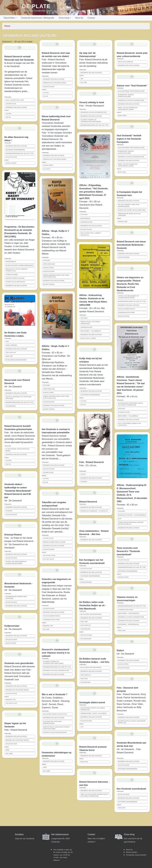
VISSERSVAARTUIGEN (126, 610)
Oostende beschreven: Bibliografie (38, 18)
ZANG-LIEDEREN (11, 345)
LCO (82, 727)
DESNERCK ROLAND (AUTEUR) (16, 107)
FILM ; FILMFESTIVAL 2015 (15, 100)
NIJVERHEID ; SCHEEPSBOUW (128, 624)
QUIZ (120, 519)
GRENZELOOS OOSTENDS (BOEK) (17, 690)
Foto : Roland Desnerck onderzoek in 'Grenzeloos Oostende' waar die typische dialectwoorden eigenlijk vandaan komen (56, 66)
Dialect (120, 650)
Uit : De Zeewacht (13, 387)
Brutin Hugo (122, 172)
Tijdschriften (9, 18)
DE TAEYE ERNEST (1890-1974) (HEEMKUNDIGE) (129, 205)
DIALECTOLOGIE (11, 157)
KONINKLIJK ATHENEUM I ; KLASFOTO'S (94, 511)
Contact (91, 18)
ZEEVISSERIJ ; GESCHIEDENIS (129, 613)
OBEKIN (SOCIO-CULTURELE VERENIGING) (90, 323)
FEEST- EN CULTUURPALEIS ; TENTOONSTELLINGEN (128, 109)
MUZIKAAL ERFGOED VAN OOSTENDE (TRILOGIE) (19, 398)
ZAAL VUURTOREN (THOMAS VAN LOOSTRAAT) (129, 424)
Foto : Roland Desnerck (16, 730)
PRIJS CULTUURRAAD (125, 62)
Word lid (79, 18)
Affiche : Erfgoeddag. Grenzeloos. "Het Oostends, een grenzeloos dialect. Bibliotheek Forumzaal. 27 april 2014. (94, 192)
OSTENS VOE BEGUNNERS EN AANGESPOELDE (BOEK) (16, 562)
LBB (82, 79)
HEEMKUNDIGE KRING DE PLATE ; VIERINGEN (130, 215)
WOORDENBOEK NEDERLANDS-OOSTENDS (16, 598)
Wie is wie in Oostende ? (55, 694)
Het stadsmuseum (60, 834)
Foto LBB (46, 629)
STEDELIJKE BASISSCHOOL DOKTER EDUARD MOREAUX (131, 523)
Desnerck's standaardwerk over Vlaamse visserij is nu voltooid (56, 653)
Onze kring (64, 18)
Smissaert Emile (123, 577)
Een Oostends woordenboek (131, 789)
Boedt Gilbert (122, 116)
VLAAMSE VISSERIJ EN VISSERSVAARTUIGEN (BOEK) (53, 662)
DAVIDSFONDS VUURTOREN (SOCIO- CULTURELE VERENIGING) (131, 404)
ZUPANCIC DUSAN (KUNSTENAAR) (55, 732)
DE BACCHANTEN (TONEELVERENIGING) (20, 265)
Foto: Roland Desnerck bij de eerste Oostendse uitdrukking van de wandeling (93, 63)
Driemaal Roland (13, 535)
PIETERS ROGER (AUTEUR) (15, 278)
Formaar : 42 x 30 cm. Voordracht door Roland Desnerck (91, 205)
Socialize (19, 834)
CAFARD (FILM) (11, 104)
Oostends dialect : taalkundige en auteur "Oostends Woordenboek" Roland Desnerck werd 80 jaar (18, 491)
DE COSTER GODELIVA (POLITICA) (55, 714)
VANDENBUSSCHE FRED (51, 620)
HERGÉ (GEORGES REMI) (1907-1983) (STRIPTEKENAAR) (56, 276)
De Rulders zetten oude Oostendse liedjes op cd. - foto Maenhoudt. (93, 605)
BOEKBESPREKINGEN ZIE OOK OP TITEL (20, 153)
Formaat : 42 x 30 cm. (127, 505)
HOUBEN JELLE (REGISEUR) (15, 282)
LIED (7, 341)
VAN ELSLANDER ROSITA (52, 616)
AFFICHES (47, 260)
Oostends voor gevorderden (19, 663)
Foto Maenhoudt (86, 639)
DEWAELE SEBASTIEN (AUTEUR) (54, 542)
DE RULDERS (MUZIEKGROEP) (16, 360)
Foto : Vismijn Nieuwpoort (92, 106)
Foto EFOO (47, 169)
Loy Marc (9, 113)
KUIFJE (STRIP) (11, 643)
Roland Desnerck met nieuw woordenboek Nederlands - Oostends (131, 245)
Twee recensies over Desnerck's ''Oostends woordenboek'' (128, 551)
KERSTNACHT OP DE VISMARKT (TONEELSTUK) (17, 270)
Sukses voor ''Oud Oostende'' (132, 86)
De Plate (36, 6)
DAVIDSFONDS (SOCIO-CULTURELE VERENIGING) (93, 709)
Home (7, 26)
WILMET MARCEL (49, 284)
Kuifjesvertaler (12, 626)
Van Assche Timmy (49, 555)
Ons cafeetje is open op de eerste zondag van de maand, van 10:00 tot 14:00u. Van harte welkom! (63, 855)
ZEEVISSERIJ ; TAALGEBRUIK (91, 331)
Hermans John (123, 222)
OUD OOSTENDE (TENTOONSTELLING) (131, 91)
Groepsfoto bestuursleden (136, 855)
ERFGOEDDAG (85, 218)
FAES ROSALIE (11, 353)
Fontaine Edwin (48, 165)
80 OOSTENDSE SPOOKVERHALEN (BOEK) (18, 450)
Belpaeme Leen (11, 700)
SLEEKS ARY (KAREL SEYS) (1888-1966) (132, 210)
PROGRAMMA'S (11, 262)
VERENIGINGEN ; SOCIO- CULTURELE (94, 713)
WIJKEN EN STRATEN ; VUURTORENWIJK (132, 515)
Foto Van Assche (49, 559)
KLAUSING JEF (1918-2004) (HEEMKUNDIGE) (52, 722)
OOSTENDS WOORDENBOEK (15, 150)
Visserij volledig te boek (92, 102)
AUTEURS (9, 511)
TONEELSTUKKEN (12, 274)
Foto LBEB (9, 754)
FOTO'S (83, 474)
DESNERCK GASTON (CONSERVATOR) (56, 671)
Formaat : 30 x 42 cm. (127, 396)
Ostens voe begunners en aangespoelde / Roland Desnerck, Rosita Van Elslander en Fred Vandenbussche (130, 284)
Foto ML (8, 117)
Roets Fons (84, 762)
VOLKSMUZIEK (11, 406)
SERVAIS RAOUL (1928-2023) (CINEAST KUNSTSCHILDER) (57, 728)
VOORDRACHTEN (86, 222)
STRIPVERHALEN (49, 264)
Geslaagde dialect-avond (92, 702)
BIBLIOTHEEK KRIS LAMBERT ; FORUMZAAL (91, 234)
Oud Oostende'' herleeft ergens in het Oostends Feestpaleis (129, 139)
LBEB (7, 750)
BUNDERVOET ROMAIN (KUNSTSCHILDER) (126, 96)
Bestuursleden (132, 852)
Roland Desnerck (88, 502)
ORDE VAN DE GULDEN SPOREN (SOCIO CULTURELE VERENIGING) (94, 795)
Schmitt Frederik (11, 163)
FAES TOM (9, 356)
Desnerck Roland (86, 582)
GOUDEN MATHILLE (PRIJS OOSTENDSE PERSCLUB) (132, 722)
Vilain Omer (122, 630)
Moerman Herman (86, 635)
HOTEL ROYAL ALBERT (88, 338)
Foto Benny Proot (11, 703)
